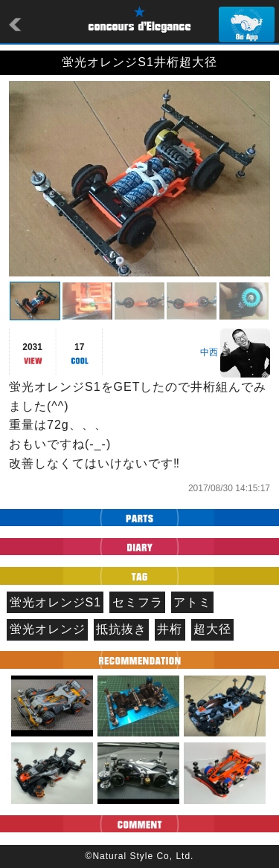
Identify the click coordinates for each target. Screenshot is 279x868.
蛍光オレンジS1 (56, 602)
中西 (209, 352)
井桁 (170, 629)
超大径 (212, 629)
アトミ (192, 602)
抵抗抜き (121, 629)
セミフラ (138, 602)
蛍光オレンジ (48, 629)
